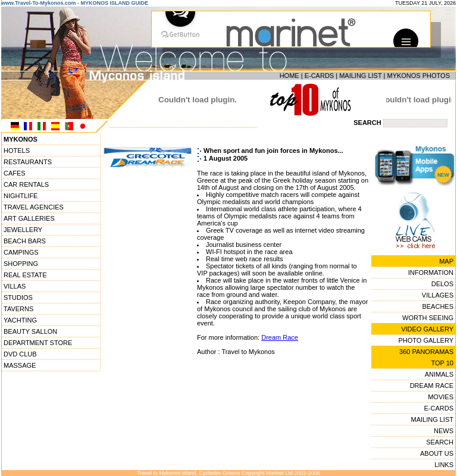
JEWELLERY (23, 230)
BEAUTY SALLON (30, 331)
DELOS (442, 284)
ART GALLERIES (29, 218)
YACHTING (20, 320)
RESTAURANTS (28, 162)
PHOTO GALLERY (426, 340)
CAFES (15, 173)
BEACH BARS (25, 241)
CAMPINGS (21, 252)
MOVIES (441, 397)
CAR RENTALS (26, 184)
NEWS (444, 431)
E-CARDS (320, 76)
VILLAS (15, 286)
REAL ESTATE (25, 275)
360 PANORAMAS (426, 352)
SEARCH (440, 442)
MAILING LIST (360, 76)
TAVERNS (18, 309)
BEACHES (438, 306)
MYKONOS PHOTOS (418, 76)
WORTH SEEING (428, 318)
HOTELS (17, 151)
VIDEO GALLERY (427, 329)
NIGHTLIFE (21, 196)
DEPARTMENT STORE (38, 343)
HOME (289, 76)
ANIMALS (439, 374)
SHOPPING (21, 264)
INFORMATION (431, 273)
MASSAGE (20, 365)
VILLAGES (438, 295)
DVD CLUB (20, 354)
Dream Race (280, 337)
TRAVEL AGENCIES (34, 207)
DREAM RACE (432, 386)
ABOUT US (437, 453)
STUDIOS (18, 297)
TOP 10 (442, 363)
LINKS (444, 465)
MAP (446, 261)
